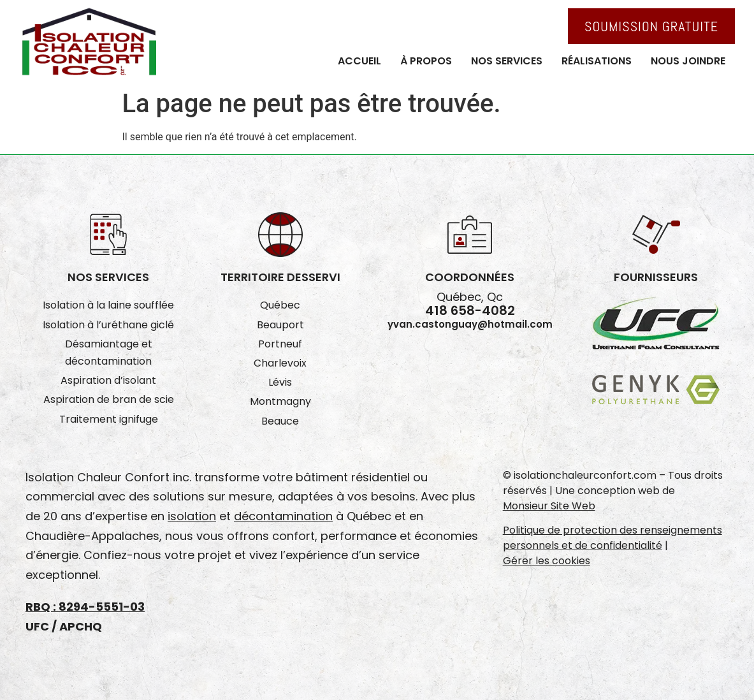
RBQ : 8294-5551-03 (85, 607)
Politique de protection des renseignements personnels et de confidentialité (613, 538)
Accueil (359, 61)
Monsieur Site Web (549, 506)
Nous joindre (688, 61)
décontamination (283, 516)
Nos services (507, 61)
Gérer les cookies (547, 561)
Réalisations (597, 61)
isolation (192, 516)
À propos (426, 61)
